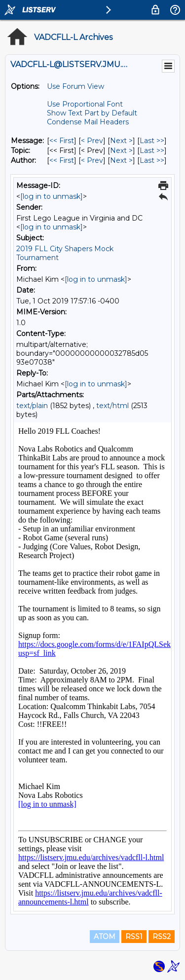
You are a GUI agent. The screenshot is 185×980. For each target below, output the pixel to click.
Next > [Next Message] (121, 141)
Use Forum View (75, 86)
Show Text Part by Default (92, 113)
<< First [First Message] (62, 141)
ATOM (105, 937)
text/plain (32, 406)
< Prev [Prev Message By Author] (92, 160)
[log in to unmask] (52, 196)
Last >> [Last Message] (152, 141)
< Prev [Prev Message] (92, 141)
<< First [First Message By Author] (62, 160)
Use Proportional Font (85, 104)
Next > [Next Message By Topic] (121, 151)
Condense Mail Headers (88, 122)
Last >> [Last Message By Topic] (152, 151)
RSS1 (134, 937)
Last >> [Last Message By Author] (152, 160)
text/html (112, 406)
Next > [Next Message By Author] (121, 160)
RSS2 (162, 937)
